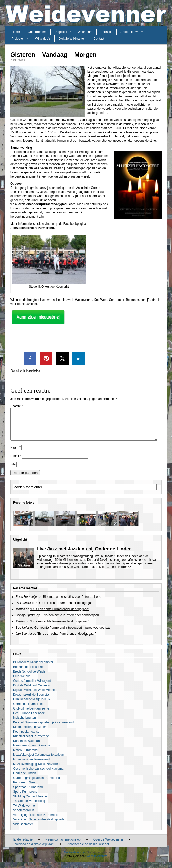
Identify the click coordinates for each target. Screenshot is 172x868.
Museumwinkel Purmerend (31, 766)
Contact (99, 39)
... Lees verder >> (119, 573)
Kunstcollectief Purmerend (31, 742)
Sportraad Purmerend (28, 793)
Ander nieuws (130, 32)
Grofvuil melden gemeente (31, 715)
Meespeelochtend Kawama (32, 752)
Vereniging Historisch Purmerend (36, 821)
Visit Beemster (23, 830)
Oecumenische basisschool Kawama (38, 775)
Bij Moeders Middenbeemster (33, 668)
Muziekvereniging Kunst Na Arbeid (37, 770)
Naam (15, 454)
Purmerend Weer (25, 789)
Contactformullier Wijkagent (32, 687)
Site (13, 471)
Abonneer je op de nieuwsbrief (88, 850)
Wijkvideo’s (43, 39)
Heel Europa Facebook (29, 719)
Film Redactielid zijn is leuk (32, 705)
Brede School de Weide (29, 678)
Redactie (106, 32)
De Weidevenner (74, 858)
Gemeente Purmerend (28, 710)
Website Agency (97, 862)
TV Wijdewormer (25, 812)
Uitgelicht (61, 32)
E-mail (16, 462)
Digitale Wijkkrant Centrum (31, 692)
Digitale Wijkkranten (72, 39)
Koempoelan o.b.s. (26, 738)
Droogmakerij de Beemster (31, 701)
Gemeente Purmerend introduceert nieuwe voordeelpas (72, 634)
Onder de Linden (25, 779)
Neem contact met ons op (63, 846)
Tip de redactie (22, 846)
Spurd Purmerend (25, 798)
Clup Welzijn (22, 682)
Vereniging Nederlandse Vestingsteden (40, 826)
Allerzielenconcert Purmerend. (32, 228)
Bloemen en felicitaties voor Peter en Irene (72, 603)
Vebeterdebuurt (24, 816)
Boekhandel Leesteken (29, 673)
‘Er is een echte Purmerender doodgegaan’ (66, 609)
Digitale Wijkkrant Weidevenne (34, 696)
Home (16, 32)
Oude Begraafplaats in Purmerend (36, 784)
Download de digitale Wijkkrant (33, 850)
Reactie (17, 406)
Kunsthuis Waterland (27, 747)
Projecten (18, 39)
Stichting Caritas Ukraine (30, 802)
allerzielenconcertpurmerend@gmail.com (45, 204)
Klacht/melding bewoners (30, 733)
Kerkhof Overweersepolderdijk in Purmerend (43, 729)
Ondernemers (37, 32)
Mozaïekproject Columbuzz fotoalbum (39, 761)
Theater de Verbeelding (29, 807)
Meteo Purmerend (25, 756)
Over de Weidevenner (108, 846)
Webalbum (85, 32)
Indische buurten (25, 724)
